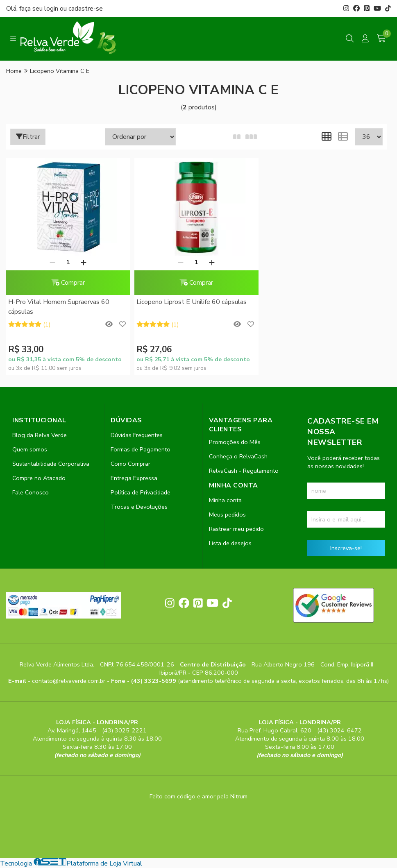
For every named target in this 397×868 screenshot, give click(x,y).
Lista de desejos (230, 543)
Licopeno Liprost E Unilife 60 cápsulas (192, 302)
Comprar (68, 283)
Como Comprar (130, 464)
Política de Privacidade (141, 492)
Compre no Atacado (39, 478)
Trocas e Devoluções (139, 507)
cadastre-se (86, 9)
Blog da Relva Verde (40, 435)
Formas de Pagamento (141, 449)
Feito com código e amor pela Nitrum (198, 796)
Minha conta (225, 500)
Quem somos (30, 449)
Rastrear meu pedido (236, 529)
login (52, 9)
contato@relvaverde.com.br (69, 681)
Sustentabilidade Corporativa (51, 464)
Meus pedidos (227, 514)
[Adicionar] (84, 262)
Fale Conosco (31, 492)
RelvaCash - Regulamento (244, 471)
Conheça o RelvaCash (238, 456)
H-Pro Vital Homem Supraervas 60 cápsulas (59, 307)
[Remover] (52, 262)
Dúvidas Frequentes (137, 435)
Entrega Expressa (134, 478)
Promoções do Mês (235, 442)
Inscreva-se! (346, 548)
